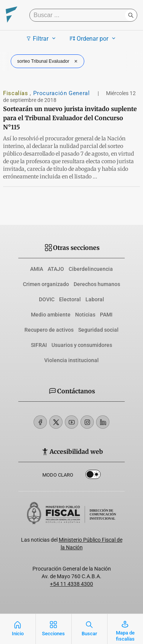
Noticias (85, 315)
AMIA (37, 269)
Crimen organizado (46, 284)
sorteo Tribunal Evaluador (48, 61)
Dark (93, 476)
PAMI (106, 315)
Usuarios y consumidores (82, 345)
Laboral (95, 299)
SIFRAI (39, 345)
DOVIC (47, 299)
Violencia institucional (71, 360)
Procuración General (62, 93)
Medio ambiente (51, 315)
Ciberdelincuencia (91, 269)
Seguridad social (98, 330)
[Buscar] (79, 15)
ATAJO (56, 269)
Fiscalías (16, 93)
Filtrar (42, 38)
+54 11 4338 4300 (71, 584)
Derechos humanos (97, 284)
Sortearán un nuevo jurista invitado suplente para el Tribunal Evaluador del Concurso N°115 (70, 118)
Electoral (70, 299)
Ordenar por (94, 38)
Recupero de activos (49, 330)
